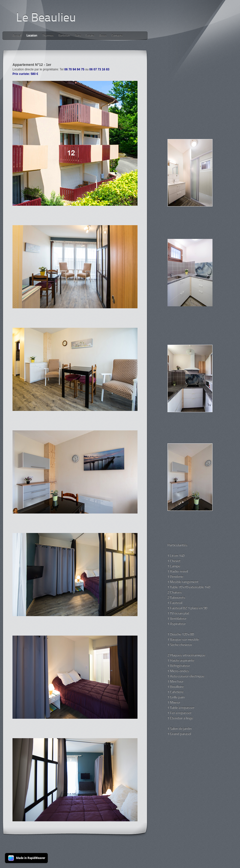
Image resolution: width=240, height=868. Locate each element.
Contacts (117, 36)
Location (32, 36)
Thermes (48, 36)
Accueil (17, 36)
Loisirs (90, 36)
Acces (103, 36)
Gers (78, 36)
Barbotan (64, 36)
